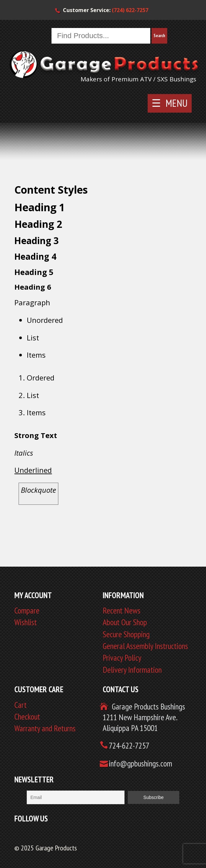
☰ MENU (169, 103)
